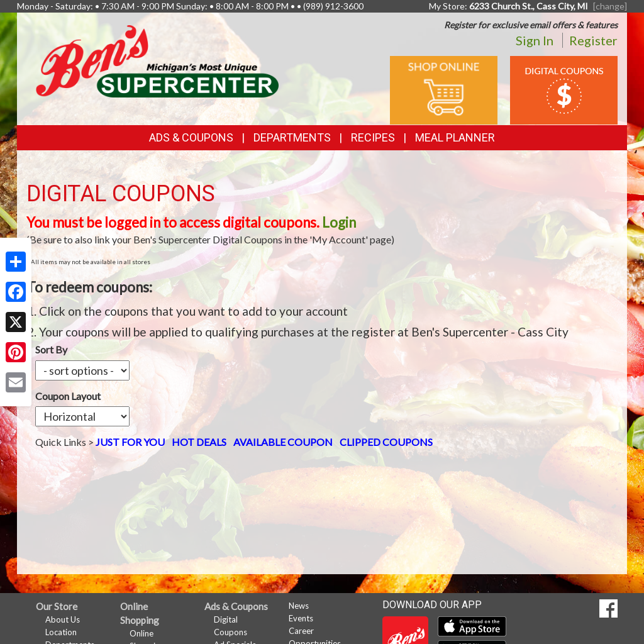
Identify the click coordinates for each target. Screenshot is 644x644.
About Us (63, 619)
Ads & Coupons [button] (191, 137)
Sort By (51, 349)
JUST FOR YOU (130, 396)
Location (61, 632)
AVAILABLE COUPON (283, 396)
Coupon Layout (182, 349)
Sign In (535, 40)
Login (339, 222)
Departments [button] (292, 137)
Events (301, 618)
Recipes (373, 137)
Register (593, 40)
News (299, 606)
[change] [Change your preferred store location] (610, 6)
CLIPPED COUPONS (386, 396)
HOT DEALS (199, 396)
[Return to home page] (157, 60)
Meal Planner (455, 137)
